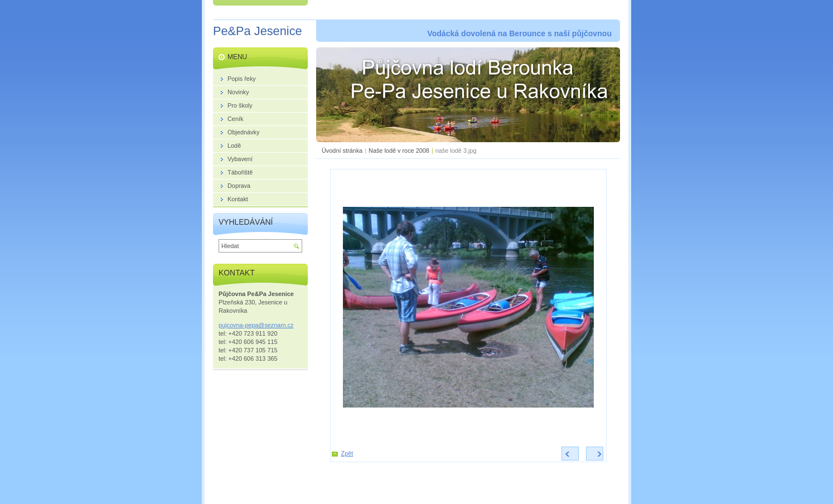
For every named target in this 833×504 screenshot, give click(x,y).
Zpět (347, 453)
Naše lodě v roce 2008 (399, 151)
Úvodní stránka (342, 151)
